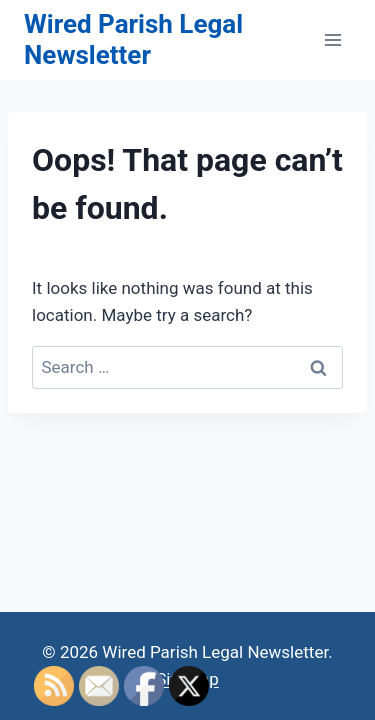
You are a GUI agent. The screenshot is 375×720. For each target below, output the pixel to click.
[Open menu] (332, 39)
